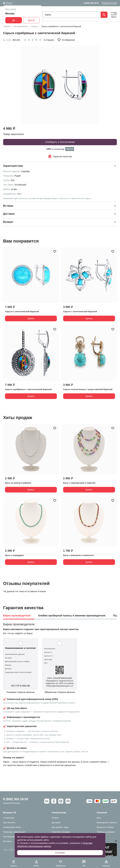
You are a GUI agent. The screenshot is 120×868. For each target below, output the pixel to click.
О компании (9, 818)
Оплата (55, 818)
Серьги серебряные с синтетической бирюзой (28, 389)
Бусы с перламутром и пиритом (79, 483)
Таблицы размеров (106, 832)
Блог (99, 818)
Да (14, 20)
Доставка (56, 822)
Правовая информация (14, 832)
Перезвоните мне (109, 3)
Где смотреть (9, 822)
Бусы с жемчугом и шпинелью (78, 555)
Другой (31, 20)
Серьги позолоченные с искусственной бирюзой (88, 389)
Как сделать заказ (60, 827)
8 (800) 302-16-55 (91, 3)
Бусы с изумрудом (14, 555)
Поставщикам (10, 837)
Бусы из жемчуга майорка (18, 483)
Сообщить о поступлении (60, 142)
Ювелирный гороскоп (107, 822)
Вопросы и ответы (105, 827)
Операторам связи (12, 827)
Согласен (60, 853)
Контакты (7, 841)
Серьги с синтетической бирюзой (22, 311)
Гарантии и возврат (61, 832)
